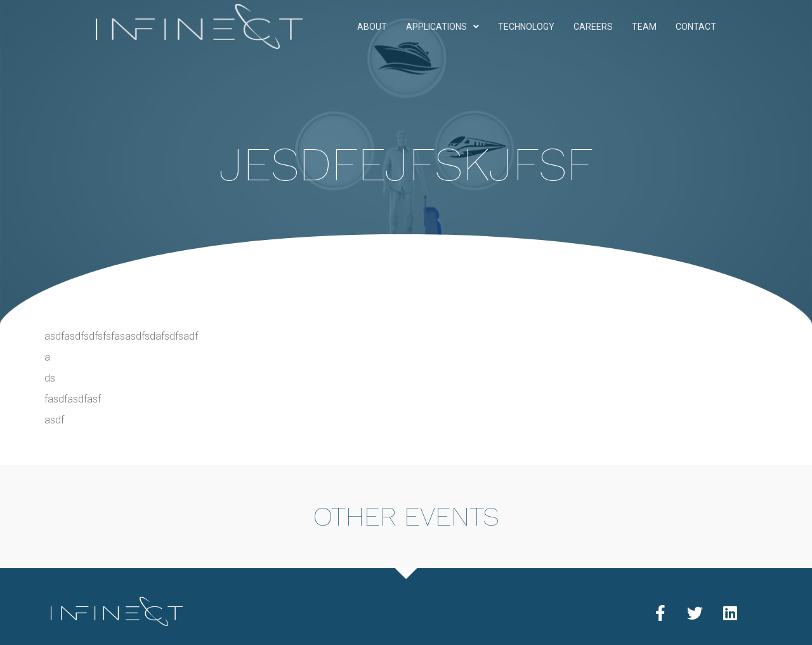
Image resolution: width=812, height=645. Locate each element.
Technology (526, 27)
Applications (442, 27)
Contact (696, 27)
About (372, 27)
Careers (593, 27)
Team (644, 27)
